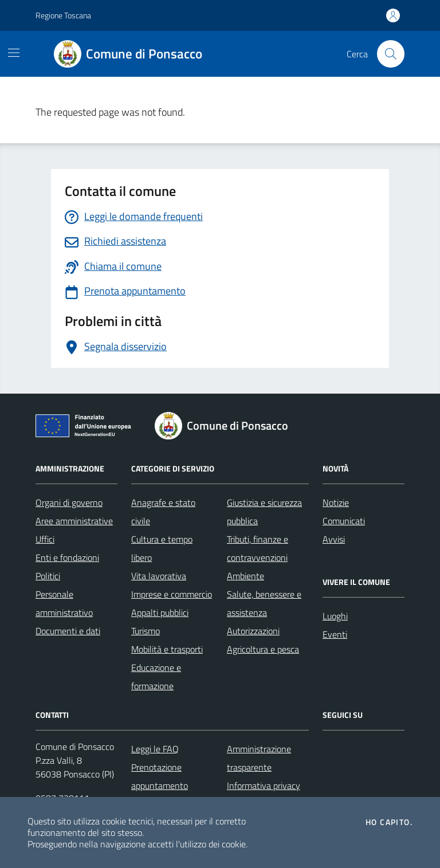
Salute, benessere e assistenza (264, 603)
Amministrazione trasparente (259, 758)
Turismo (146, 631)
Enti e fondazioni (67, 557)
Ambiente (245, 576)
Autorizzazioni (253, 631)
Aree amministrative (74, 521)
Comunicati (344, 521)
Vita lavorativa (159, 576)
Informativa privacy (264, 785)
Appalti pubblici (160, 612)
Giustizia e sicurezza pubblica (264, 512)
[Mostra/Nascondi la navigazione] (14, 53)
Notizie (336, 502)
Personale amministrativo (64, 603)
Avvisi (334, 539)
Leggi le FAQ (155, 749)
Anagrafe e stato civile (163, 512)
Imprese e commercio (172, 594)
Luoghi (335, 616)
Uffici (45, 539)
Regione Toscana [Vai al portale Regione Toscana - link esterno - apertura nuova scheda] (63, 15)
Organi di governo (69, 502)
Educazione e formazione (156, 677)
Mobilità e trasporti (167, 649)
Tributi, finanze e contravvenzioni (258, 548)
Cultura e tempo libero (162, 548)
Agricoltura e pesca (263, 649)
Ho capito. (389, 822)
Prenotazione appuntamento (160, 776)
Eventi (335, 634)
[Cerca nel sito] (391, 54)
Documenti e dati (68, 631)
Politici (48, 576)
